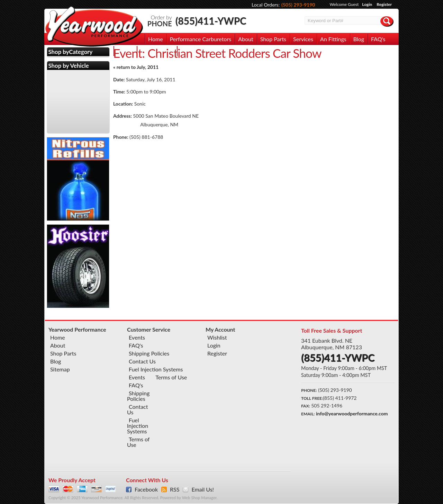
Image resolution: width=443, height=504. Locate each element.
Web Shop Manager (199, 498)
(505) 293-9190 (298, 5)
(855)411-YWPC (211, 21)
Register (384, 4)
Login (367, 4)
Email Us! (202, 489)
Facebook (146, 489)
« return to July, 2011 (136, 67)
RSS (175, 489)
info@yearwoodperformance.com (352, 413)
